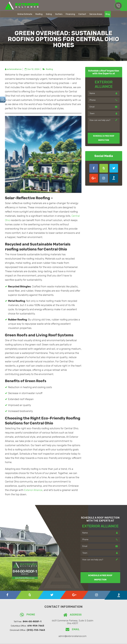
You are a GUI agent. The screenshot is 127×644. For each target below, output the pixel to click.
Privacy (116, 641)
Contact (82, 14)
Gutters (59, 14)
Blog (108, 14)
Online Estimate (25, 14)
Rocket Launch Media (100, 641)
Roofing (39, 14)
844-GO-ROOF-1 (29, 621)
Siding (49, 14)
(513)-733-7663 (33, 630)
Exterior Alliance (33, 490)
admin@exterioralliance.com (102, 621)
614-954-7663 (118, 6)
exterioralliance (14, 69)
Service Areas (96, 14)
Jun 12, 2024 (33, 69)
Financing (70, 14)
